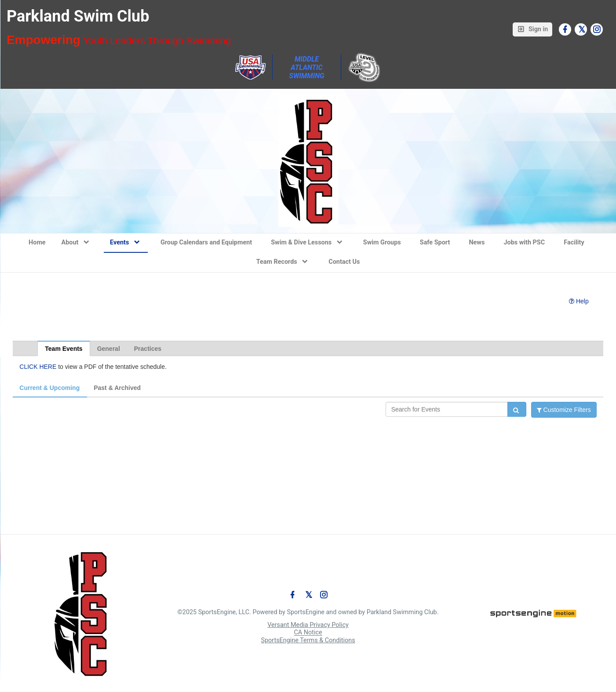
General (109, 349)
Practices (148, 349)
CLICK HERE (38, 367)
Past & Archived (117, 388)
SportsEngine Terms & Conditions (308, 640)
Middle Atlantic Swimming (306, 67)
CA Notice (308, 633)
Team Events (64, 349)
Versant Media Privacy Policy (308, 625)
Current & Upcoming (49, 388)
